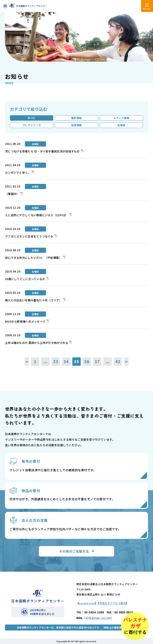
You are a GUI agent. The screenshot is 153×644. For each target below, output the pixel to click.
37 (97, 361)
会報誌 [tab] (121, 125)
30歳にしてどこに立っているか (25, 279)
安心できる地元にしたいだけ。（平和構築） (33, 258)
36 (87, 361)
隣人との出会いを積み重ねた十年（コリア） (33, 300)
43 (118, 361)
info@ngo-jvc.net (99, 618)
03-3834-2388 (94, 612)
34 (66, 361)
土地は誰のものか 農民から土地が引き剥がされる (37, 343)
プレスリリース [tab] (32, 125)
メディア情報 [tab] (121, 118)
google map (87, 603)
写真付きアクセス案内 (113, 603)
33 (56, 361)
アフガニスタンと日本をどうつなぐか (29, 236)
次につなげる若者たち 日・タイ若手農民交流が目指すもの (42, 151)
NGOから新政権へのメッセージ (25, 321)
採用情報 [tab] (76, 125)
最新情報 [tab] (76, 118)
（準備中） (12, 194)
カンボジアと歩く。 (18, 173)
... (45, 361)
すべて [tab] (32, 118)
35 (76, 361)
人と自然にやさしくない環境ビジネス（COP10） (37, 215)
